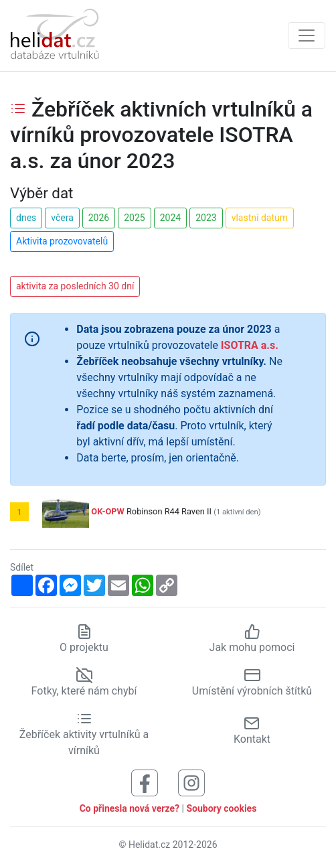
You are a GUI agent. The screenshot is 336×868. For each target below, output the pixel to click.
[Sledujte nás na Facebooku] (145, 782)
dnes (26, 218)
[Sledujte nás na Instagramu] (191, 782)
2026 (99, 218)
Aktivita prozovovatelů (62, 241)
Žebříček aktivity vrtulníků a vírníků (84, 734)
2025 (134, 218)
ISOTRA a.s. (250, 345)
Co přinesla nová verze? (130, 808)
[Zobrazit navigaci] (307, 35)
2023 (206, 218)
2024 (170, 218)
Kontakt (252, 730)
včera (62, 218)
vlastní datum (260, 218)
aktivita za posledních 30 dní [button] (75, 286)
